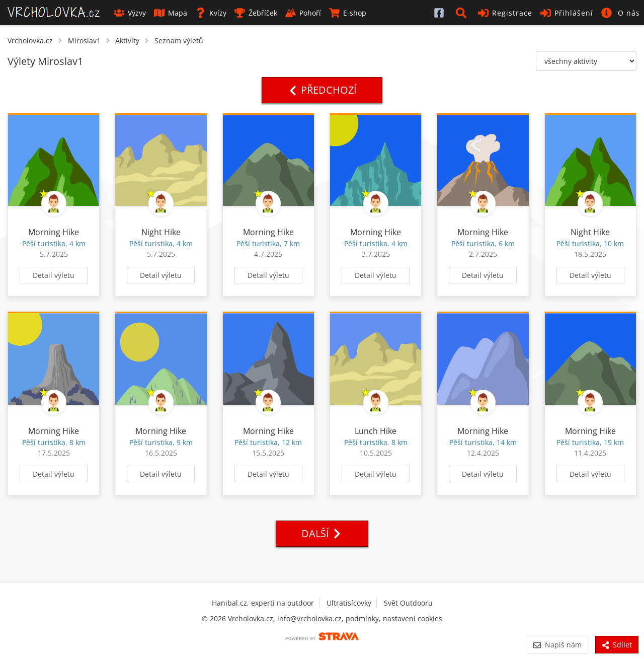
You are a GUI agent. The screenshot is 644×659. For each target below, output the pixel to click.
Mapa (171, 13)
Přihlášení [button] (567, 13)
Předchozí (322, 90)
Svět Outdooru (408, 603)
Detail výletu (54, 275)
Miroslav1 (84, 41)
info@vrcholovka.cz (309, 618)
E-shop (348, 13)
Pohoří (303, 13)
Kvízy (211, 13)
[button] (463, 13)
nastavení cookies (413, 618)
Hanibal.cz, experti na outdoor (263, 603)
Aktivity (127, 41)
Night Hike (161, 232)
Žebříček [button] (256, 13)
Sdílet (617, 645)
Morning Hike (54, 232)
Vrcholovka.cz (30, 41)
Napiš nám (557, 645)
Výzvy (130, 13)
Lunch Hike (376, 431)
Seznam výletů (179, 41)
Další (322, 533)
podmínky (362, 618)
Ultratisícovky (349, 603)
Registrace (505, 13)
